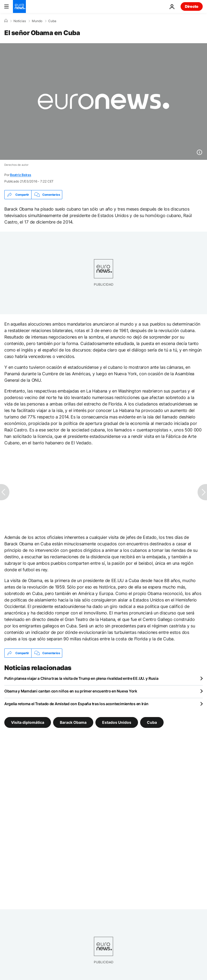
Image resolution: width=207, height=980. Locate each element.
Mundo (37, 21)
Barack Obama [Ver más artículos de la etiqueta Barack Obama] (73, 722)
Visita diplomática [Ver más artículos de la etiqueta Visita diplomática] (28, 722)
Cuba (52, 21)
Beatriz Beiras (21, 175)
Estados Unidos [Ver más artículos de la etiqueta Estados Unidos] (117, 722)
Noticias (20, 21)
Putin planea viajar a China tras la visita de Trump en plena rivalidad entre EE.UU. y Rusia (81, 678)
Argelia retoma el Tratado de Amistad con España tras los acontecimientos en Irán (76, 704)
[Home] (6, 21)
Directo (192, 6)
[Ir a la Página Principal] (19, 6)
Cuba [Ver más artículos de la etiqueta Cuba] (152, 722)
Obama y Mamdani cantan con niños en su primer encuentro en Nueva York (71, 691)
